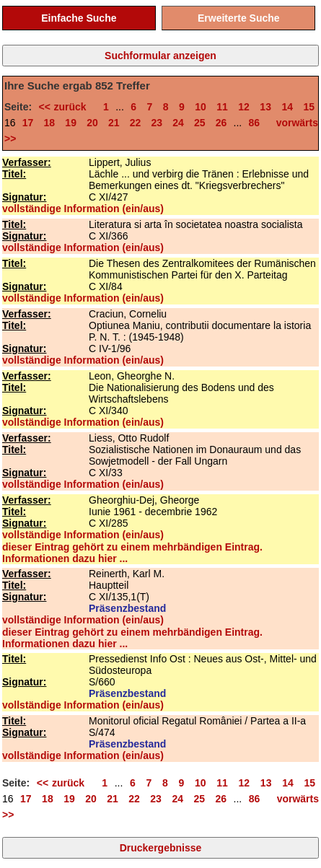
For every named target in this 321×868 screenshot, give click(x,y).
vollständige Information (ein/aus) (83, 209)
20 (92, 123)
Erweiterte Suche (239, 18)
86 (254, 123)
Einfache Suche (79, 18)
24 (178, 123)
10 (201, 107)
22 (136, 123)
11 (222, 107)
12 (244, 107)
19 (71, 123)
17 (28, 123)
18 (50, 123)
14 (287, 107)
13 (265, 107)
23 (157, 123)
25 (200, 123)
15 (309, 107)
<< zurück (66, 107)
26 (221, 123)
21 (114, 123)
